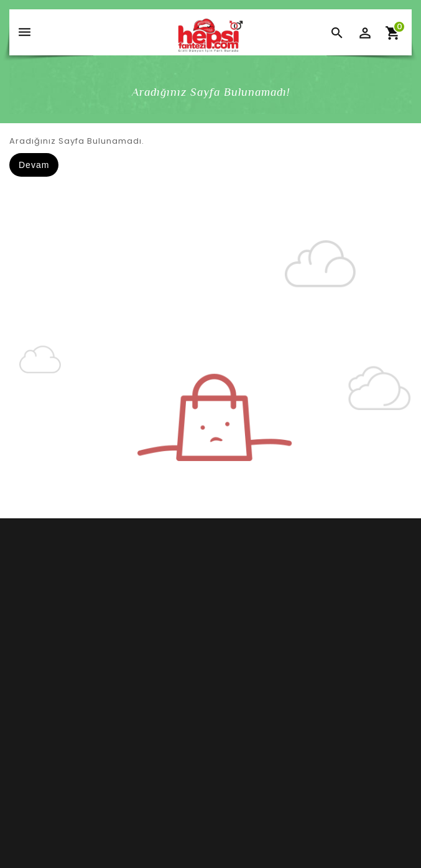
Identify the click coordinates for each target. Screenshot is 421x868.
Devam (34, 165)
